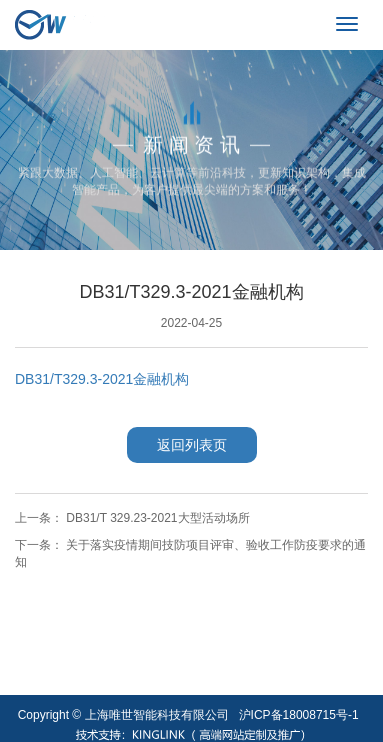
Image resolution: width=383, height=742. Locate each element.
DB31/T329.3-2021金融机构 (102, 379)
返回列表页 (192, 445)
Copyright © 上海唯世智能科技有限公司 (123, 715)
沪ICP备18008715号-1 (299, 715)
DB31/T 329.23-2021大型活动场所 (157, 518)
